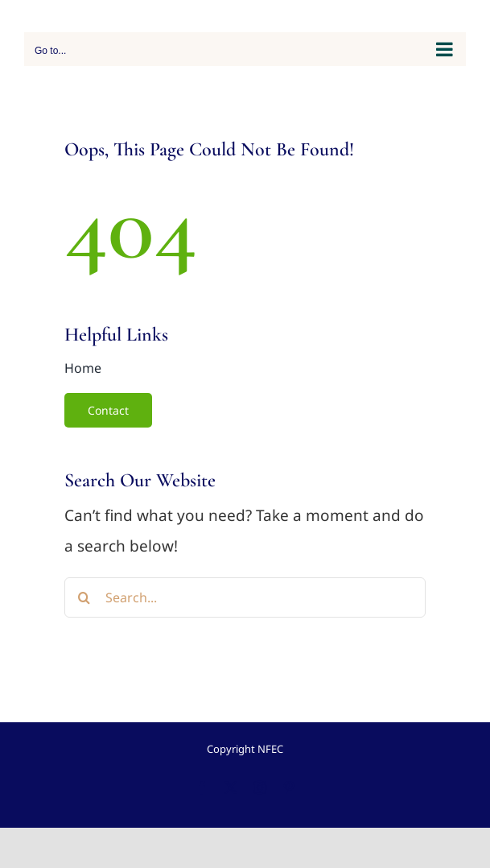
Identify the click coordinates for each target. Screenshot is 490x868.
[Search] (84, 597)
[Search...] (245, 597)
